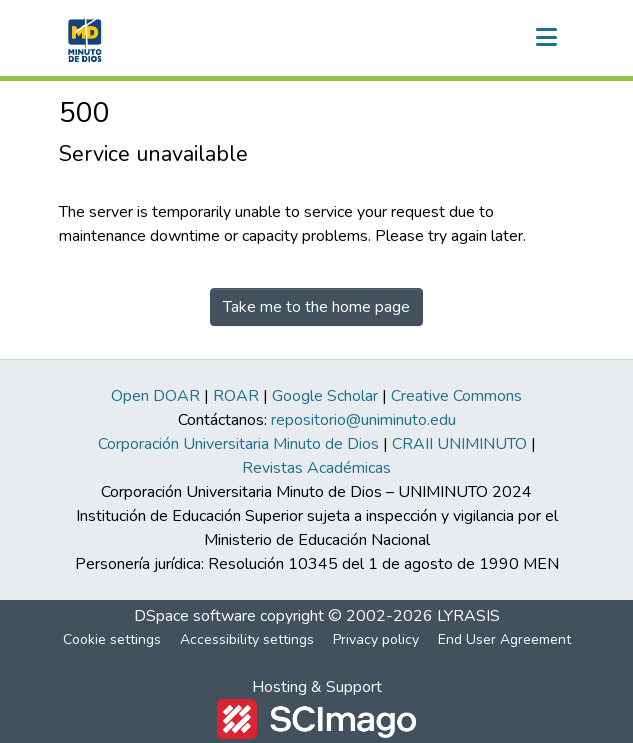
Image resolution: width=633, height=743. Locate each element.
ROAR (236, 396)
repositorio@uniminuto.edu (363, 420)
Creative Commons (456, 396)
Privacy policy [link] (376, 639)
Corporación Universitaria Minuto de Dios (238, 444)
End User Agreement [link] (504, 639)
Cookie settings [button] (112, 639)
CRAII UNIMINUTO (459, 444)
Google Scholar (325, 396)
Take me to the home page (316, 307)
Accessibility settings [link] (247, 639)
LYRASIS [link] (468, 616)
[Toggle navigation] (547, 38)
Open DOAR (155, 396)
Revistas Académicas (316, 468)
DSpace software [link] (195, 616)
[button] (82, 38)
